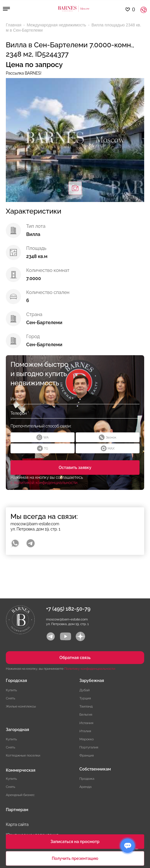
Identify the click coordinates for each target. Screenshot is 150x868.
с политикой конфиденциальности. (44, 483)
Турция (85, 698)
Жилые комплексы (21, 706)
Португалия (89, 747)
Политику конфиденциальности (90, 669)
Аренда (86, 787)
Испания (87, 723)
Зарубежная (92, 681)
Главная (14, 25)
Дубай (85, 690)
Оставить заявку (75, 468)
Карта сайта (17, 824)
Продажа (87, 779)
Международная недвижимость (57, 25)
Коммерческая (21, 770)
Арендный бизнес (20, 795)
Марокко (87, 739)
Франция (87, 755)
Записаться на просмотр (75, 842)
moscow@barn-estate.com (35, 524)
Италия (85, 731)
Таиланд (86, 706)
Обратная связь (75, 658)
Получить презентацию (75, 858)
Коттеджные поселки (23, 755)
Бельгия (86, 714)
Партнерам (17, 810)
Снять (10, 698)
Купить (11, 690)
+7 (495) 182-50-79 (68, 609)
